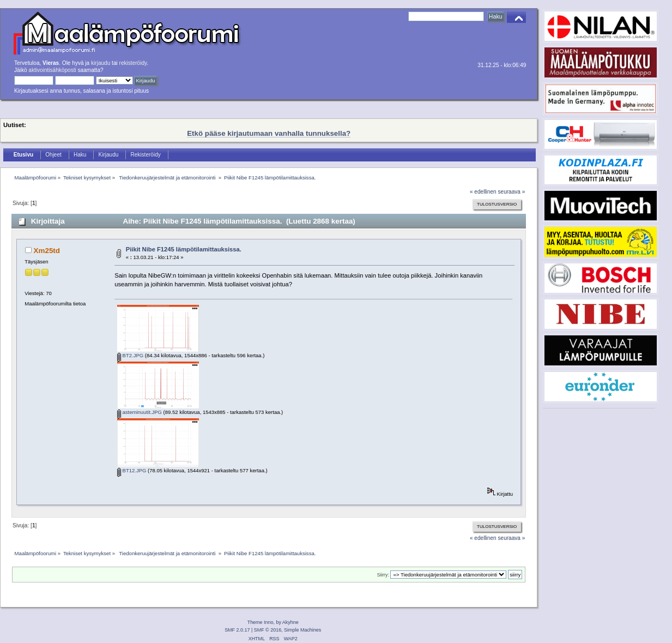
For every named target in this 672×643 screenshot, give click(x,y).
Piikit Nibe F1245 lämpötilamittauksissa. (184, 249)
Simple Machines (302, 630)
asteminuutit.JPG (140, 412)
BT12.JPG (132, 470)
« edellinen (483, 192)
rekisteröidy (133, 63)
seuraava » (512, 192)
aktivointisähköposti (52, 70)
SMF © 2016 (268, 630)
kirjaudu (101, 63)
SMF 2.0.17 (237, 630)
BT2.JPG (130, 355)
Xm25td (47, 251)
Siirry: (383, 575)
